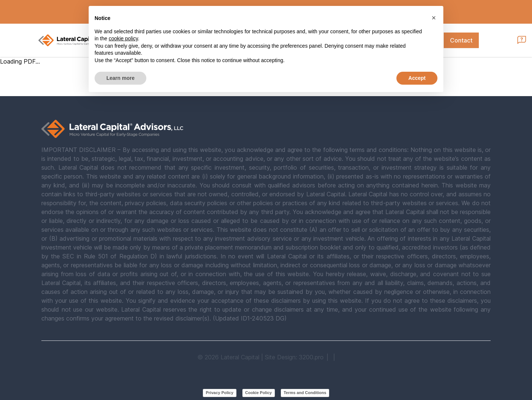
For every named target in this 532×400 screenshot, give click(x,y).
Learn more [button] (120, 78)
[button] (434, 18)
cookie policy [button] (123, 38)
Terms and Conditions (305, 393)
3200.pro (311, 357)
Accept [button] (417, 78)
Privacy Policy (220, 393)
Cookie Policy (259, 393)
